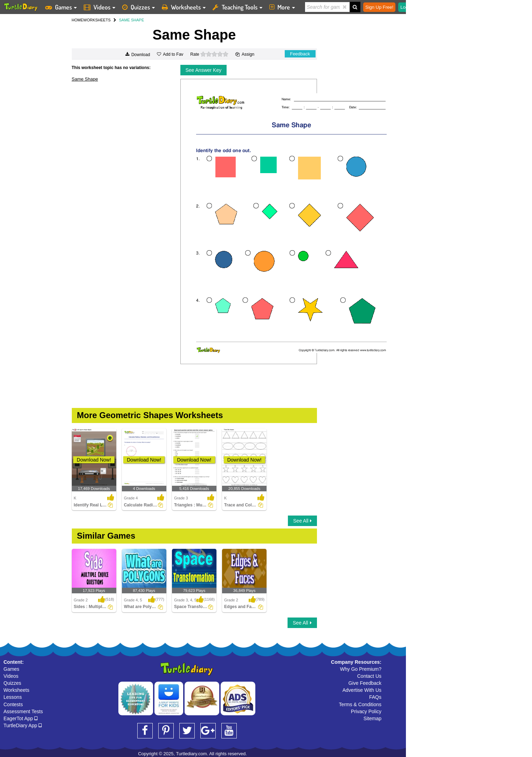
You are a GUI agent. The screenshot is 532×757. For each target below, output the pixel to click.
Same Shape (85, 79)
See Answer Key (204, 70)
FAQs (375, 697)
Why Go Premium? (361, 669)
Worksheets (16, 690)
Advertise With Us (362, 690)
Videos (11, 676)
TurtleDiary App (23, 725)
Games (11, 669)
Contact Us (369, 676)
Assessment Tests (23, 711)
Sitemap (372, 718)
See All (302, 521)
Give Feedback (365, 683)
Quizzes (12, 683)
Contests (13, 704)
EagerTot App (20, 718)
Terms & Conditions (360, 704)
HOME (78, 20)
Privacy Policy (366, 711)
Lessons (13, 697)
